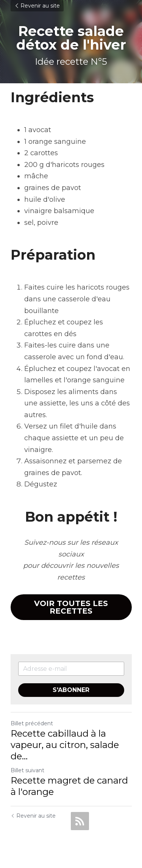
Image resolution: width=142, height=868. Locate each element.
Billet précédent (32, 723)
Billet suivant (27, 770)
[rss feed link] (80, 821)
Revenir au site (37, 6)
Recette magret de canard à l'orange (69, 786)
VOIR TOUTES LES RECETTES (71, 607)
